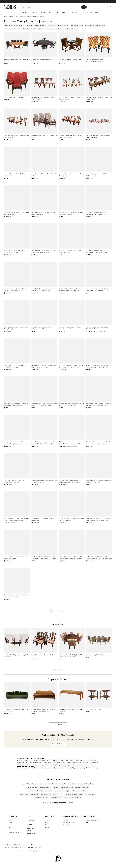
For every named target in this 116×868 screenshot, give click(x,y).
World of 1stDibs (86, 12)
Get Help (66, 820)
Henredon (49, 768)
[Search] (52, 7)
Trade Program (31, 820)
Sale (96, 12)
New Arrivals (23, 12)
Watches (65, 12)
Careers (47, 825)
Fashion (74, 12)
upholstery (26, 762)
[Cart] (110, 7)
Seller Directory (31, 833)
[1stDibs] (10, 7)
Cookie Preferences (32, 847)
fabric (18, 762)
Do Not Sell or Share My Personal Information (15, 847)
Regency (31, 766)
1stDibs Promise (68, 825)
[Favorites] (107, 7)
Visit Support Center (69, 822)
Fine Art (11, 825)
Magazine (90, 820)
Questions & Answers (14, 832)
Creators (11, 830)
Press (47, 822)
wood (95, 760)
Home (5, 17)
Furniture (34, 12)
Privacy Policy (31, 845)
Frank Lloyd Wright (71, 768)
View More (58, 669)
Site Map (41, 847)
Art (50, 12)
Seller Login (30, 831)
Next (64, 611)
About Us (48, 820)
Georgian (24, 766)
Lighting (43, 12)
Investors (48, 827)
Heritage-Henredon (57, 768)
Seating (17, 17)
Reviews (47, 830)
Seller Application (32, 828)
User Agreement (22, 845)
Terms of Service (43, 851)
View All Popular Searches (58, 803)
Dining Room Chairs (25, 17)
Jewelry (57, 12)
